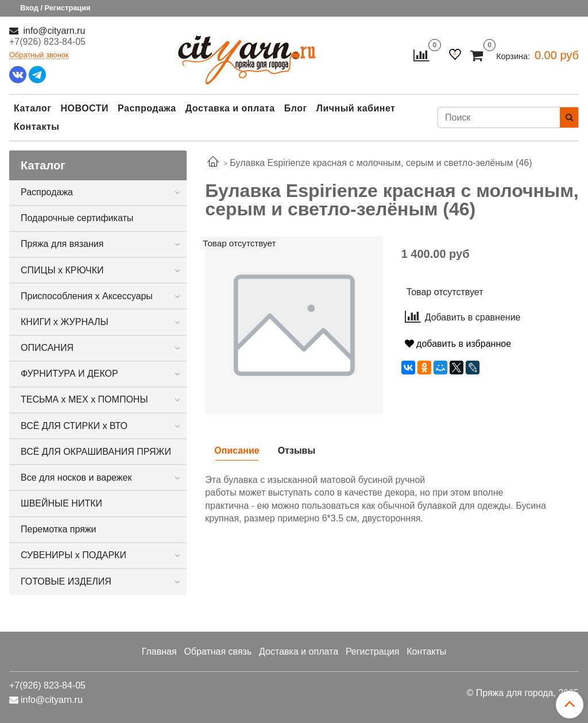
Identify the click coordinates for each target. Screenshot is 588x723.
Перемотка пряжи (58, 529)
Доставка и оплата (230, 108)
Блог (296, 108)
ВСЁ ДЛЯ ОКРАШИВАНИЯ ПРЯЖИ (96, 452)
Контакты (36, 127)
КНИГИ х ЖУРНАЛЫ (65, 322)
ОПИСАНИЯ (47, 348)
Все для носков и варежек (76, 478)
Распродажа (147, 108)
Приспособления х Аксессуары (87, 296)
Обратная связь (218, 652)
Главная (159, 652)
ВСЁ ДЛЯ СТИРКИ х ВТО (74, 426)
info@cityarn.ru (53, 31)
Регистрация (373, 652)
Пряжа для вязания (62, 244)
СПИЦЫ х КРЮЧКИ (62, 270)
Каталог (32, 108)
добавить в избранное (458, 344)
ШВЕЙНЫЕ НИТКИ (61, 503)
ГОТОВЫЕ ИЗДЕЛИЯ (66, 581)
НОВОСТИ (84, 108)
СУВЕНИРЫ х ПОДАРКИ (73, 555)
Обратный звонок (39, 55)
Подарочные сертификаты (77, 218)
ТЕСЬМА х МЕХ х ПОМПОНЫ (84, 399)
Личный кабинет (356, 108)
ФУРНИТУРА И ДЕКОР (69, 374)
